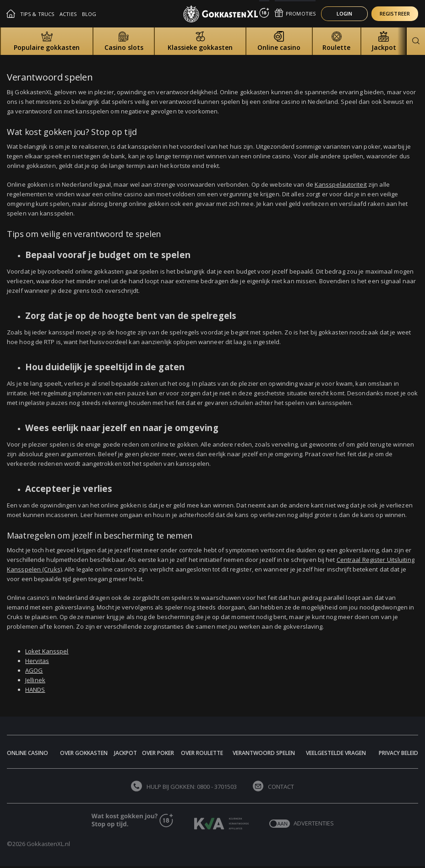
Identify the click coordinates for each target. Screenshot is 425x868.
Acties (68, 14)
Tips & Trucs (37, 14)
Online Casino (27, 753)
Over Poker (158, 753)
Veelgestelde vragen (336, 753)
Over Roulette (202, 753)
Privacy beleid (398, 753)
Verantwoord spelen (264, 753)
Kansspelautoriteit (341, 184)
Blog (89, 14)
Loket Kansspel (47, 651)
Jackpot (125, 753)
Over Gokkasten (84, 753)
